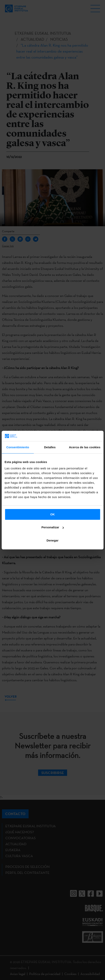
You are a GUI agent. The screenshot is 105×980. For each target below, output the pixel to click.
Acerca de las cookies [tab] (85, 447)
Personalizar (53, 527)
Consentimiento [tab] (18, 447)
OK (52, 514)
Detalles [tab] (50, 447)
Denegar (52, 540)
